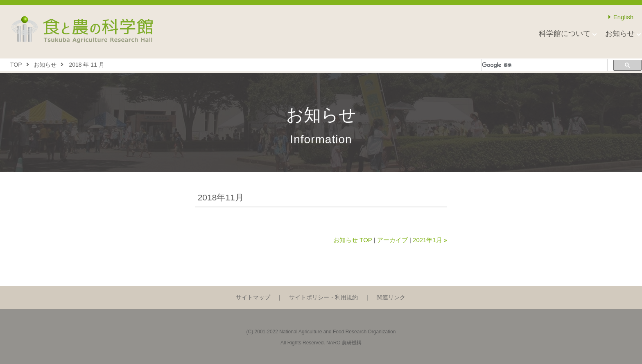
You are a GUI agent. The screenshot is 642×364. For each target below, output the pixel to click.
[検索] (544, 65)
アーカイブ (392, 240)
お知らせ (620, 34)
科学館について (565, 34)
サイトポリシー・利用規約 (323, 297)
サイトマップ (253, 297)
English (621, 17)
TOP (16, 65)
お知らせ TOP (353, 240)
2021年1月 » (430, 240)
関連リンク (391, 297)
